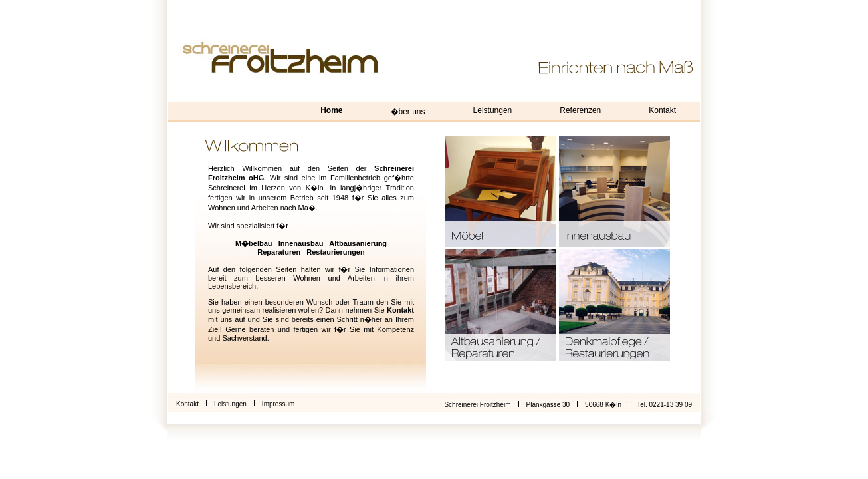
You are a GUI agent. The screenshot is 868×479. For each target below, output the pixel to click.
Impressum (278, 404)
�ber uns (408, 112)
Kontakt (662, 110)
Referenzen (580, 110)
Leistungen (493, 110)
